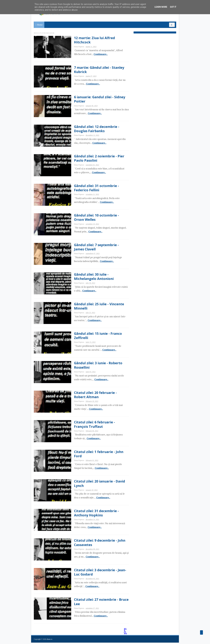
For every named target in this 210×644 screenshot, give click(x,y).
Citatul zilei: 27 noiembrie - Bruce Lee (99, 603)
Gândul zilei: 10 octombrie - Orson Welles (95, 218)
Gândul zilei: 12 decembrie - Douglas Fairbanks (95, 129)
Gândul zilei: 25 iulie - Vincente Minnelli (97, 307)
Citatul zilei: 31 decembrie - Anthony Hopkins (94, 514)
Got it (173, 7)
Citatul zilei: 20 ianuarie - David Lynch (98, 484)
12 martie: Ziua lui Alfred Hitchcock (92, 40)
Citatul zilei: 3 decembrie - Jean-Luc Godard (98, 573)
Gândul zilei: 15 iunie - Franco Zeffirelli (96, 336)
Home (40, 25)
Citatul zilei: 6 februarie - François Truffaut (92, 425)
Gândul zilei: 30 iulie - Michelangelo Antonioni (92, 277)
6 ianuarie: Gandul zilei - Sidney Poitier (98, 99)
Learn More (161, 7)
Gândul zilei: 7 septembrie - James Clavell (94, 247)
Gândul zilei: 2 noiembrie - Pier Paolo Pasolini (97, 159)
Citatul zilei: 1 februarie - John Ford (97, 455)
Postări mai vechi (124, 631)
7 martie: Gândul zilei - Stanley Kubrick (97, 70)
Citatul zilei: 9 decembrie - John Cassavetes (98, 544)
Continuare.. (99, 54)
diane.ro (50, 641)
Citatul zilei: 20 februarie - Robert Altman (93, 396)
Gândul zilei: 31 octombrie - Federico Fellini (95, 188)
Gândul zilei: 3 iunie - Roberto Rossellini (96, 366)
